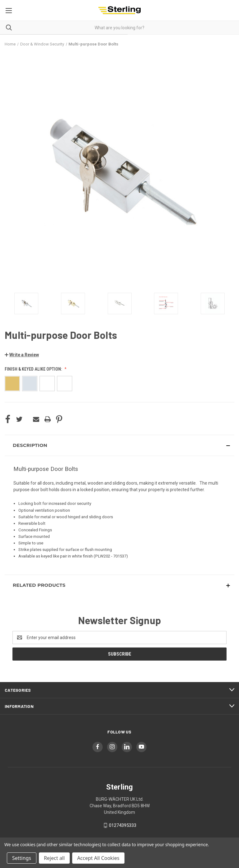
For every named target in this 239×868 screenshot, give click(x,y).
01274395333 (123, 825)
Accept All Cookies (98, 858)
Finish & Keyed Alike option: (34, 369)
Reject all (54, 858)
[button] (22, 355)
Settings (22, 858)
